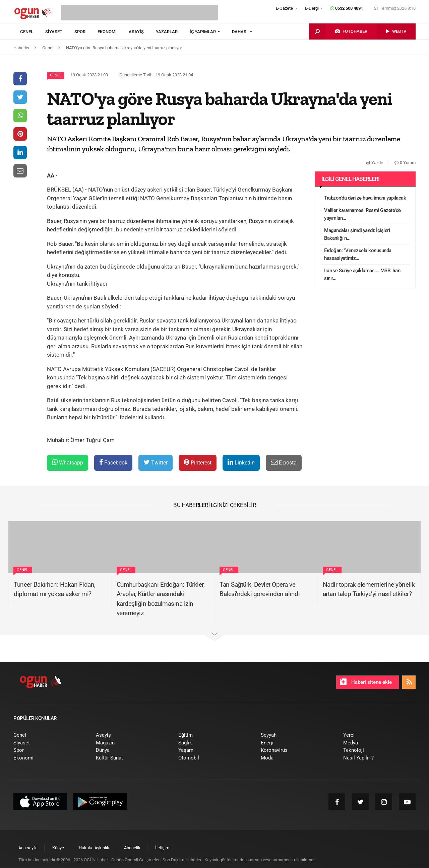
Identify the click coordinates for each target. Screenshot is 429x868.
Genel (56, 75)
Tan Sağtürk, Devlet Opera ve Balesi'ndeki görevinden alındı (260, 589)
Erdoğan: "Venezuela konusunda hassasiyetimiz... (358, 254)
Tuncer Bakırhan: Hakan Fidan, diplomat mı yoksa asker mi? (55, 589)
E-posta (284, 462)
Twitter (156, 462)
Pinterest (198, 462)
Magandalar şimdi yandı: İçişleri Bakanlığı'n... (357, 234)
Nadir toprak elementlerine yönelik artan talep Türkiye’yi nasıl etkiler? (369, 589)
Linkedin (241, 462)
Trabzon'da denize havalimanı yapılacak (365, 198)
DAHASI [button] (240, 32)
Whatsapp (68, 462)
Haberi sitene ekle (366, 682)
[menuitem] (33, 32)
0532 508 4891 (347, 8)
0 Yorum (405, 163)
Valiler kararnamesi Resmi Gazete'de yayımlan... (362, 214)
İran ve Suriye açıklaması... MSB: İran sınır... (362, 274)
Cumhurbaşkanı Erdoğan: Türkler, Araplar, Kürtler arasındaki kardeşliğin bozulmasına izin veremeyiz (161, 599)
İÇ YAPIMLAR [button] (203, 32)
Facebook (113, 462)
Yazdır (375, 163)
